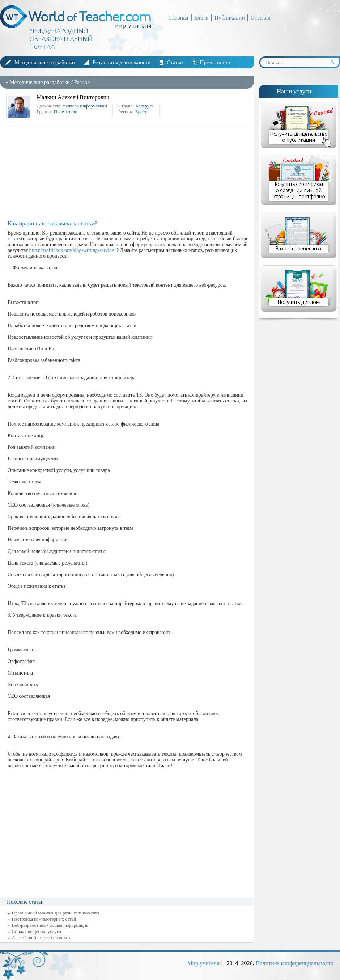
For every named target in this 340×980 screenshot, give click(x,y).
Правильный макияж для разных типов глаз (56, 913)
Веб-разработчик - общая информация (50, 925)
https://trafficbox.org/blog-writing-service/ (72, 250)
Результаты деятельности (122, 62)
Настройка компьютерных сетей (44, 919)
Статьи (175, 62)
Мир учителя (203, 963)
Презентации (215, 62)
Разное (82, 82)
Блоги (201, 18)
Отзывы (260, 18)
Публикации (230, 18)
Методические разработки (45, 62)
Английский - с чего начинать (42, 937)
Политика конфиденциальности (294, 963)
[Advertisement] (129, 173)
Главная (179, 18)
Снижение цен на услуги (37, 931)
